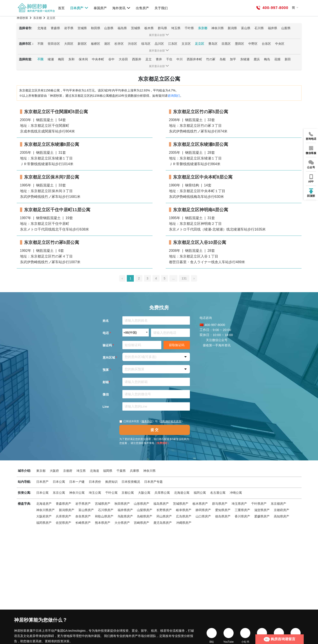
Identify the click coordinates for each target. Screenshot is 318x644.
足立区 (200, 44)
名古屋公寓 (218, 493)
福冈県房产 (44, 523)
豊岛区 (213, 44)
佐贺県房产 (64, 523)
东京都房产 (278, 504)
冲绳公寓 (236, 493)
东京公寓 (59, 493)
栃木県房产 (200, 504)
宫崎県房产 (142, 523)
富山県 (246, 28)
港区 (107, 44)
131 (184, 278)
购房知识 (111, 482)
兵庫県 (134, 471)
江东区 (173, 44)
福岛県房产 (161, 504)
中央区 (280, 44)
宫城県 (82, 28)
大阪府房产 (44, 516)
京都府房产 (282, 510)
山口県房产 (203, 516)
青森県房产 (64, 504)
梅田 (61, 59)
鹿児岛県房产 (163, 523)
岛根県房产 (145, 516)
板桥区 (96, 44)
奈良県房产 (83, 516)
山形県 (109, 28)
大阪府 (54, 471)
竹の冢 (211, 59)
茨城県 (136, 28)
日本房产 (79, 8)
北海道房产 (44, 504)
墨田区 (240, 44)
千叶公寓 (111, 493)
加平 (233, 59)
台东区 (266, 44)
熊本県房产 (103, 523)
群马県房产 (220, 504)
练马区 (146, 44)
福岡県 (108, 471)
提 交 (154, 430)
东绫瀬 (245, 59)
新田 (288, 59)
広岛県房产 (184, 516)
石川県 (259, 28)
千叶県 (189, 28)
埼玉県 (176, 28)
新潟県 (232, 28)
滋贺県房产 (262, 510)
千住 (169, 59)
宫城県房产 (103, 504)
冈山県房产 (164, 516)
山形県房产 (142, 504)
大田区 (69, 44)
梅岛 (267, 59)
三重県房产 (242, 510)
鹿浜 (257, 59)
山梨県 (286, 28)
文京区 (186, 44)
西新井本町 (194, 59)
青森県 (55, 28)
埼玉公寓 (95, 493)
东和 (71, 59)
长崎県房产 (83, 523)
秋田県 (96, 28)
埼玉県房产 (239, 504)
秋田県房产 (122, 504)
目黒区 (226, 44)
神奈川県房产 (45, 510)
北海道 (42, 28)
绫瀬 (51, 59)
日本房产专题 (153, 482)
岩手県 (69, 28)
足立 (149, 59)
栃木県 (149, 28)
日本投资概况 (131, 482)
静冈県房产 (203, 510)
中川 (180, 59)
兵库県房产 (64, 516)
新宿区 (82, 44)
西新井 (137, 59)
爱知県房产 (223, 510)
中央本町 (98, 59)
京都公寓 (128, 493)
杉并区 (119, 44)
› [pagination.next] (194, 278)
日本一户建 (77, 482)
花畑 (277, 59)
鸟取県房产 (125, 516)
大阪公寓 (144, 493)
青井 (159, 59)
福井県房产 (125, 510)
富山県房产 (86, 510)
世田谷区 (54, 44)
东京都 (203, 28)
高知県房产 (282, 516)
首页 (61, 8)
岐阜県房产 (184, 510)
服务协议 (147, 421)
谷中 (111, 59)
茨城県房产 (181, 504)
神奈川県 (218, 28)
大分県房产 (122, 523)
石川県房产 (106, 510)
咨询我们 (174, 96)
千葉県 (121, 471)
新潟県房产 (67, 510)
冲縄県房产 (184, 523)
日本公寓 (59, 482)
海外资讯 (121, 8)
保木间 (83, 59)
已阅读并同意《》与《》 (152, 421)
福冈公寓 (200, 493)
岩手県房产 (83, 504)
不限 (40, 44)
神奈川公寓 (77, 493)
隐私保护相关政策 (171, 421)
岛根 (223, 59)
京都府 (68, 471)
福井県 (273, 28)
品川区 (159, 44)
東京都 (41, 471)
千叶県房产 (259, 504)
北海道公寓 (182, 493)
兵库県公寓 (162, 493)
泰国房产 (100, 8)
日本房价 (95, 482)
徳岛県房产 (223, 516)
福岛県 (122, 28)
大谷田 (123, 59)
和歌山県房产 (104, 516)
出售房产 (142, 8)
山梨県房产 (145, 510)
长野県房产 (164, 510)
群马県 (162, 28)
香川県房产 (242, 516)
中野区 (253, 44)
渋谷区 (133, 44)
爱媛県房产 (262, 516)
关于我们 (161, 8)
